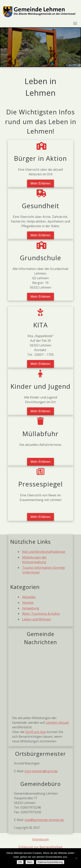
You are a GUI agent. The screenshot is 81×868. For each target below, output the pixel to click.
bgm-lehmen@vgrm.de (41, 771)
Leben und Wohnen (37, 619)
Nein (30, 862)
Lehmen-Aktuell (57, 723)
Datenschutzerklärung (50, 862)
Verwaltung (31, 608)
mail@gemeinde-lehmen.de (44, 820)
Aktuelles (29, 597)
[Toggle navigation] (75, 23)
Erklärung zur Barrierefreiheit (40, 847)
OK (20, 862)
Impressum (40, 839)
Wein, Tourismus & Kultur (41, 614)
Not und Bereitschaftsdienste (44, 552)
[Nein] (76, 858)
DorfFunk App (36, 732)
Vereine (28, 603)
